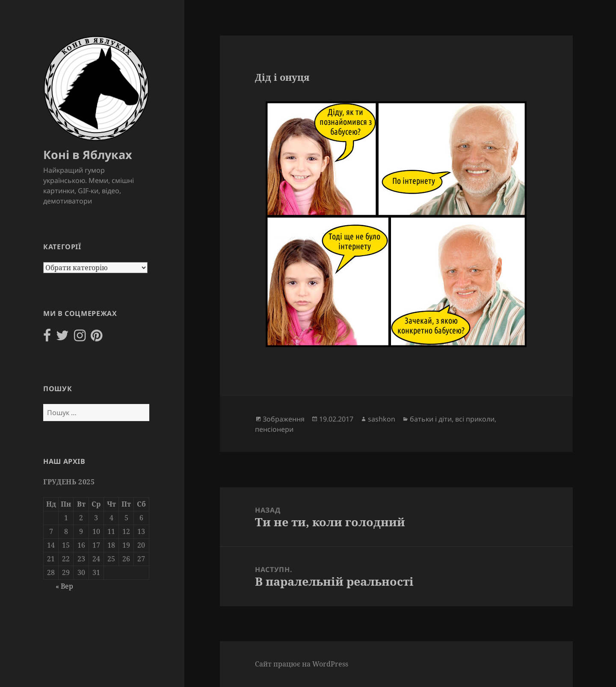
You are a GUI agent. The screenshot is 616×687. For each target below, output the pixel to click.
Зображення (284, 419)
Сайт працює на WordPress (302, 664)
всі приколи (475, 419)
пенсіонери (274, 429)
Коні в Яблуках (88, 155)
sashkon (382, 419)
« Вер (64, 586)
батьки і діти (431, 419)
